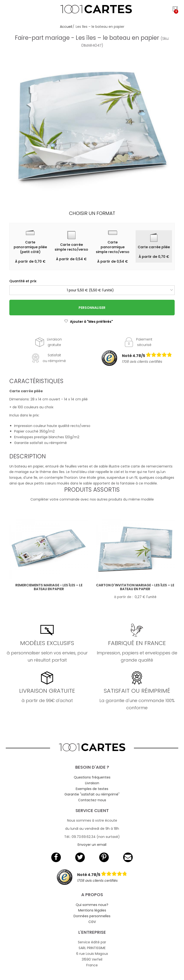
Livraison (92, 783)
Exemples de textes (92, 789)
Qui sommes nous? (92, 905)
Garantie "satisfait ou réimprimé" (92, 794)
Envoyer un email (92, 845)
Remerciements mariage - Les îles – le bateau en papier (49, 587)
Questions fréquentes (92, 777)
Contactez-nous (92, 800)
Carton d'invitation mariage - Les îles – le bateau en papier (135, 587)
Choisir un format (92, 213)
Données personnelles (92, 916)
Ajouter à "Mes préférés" (89, 322)
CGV (92, 922)
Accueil (66, 27)
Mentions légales (92, 910)
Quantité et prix (23, 281)
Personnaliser (92, 308)
